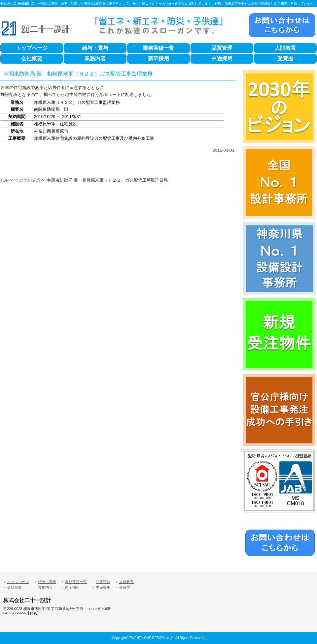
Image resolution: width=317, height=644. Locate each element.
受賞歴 (285, 59)
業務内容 (95, 59)
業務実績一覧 (158, 48)
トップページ (32, 48)
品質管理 (222, 48)
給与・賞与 (95, 48)
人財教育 (285, 48)
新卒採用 (158, 59)
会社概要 (32, 59)
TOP (4, 180)
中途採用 (222, 59)
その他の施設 (28, 180)
